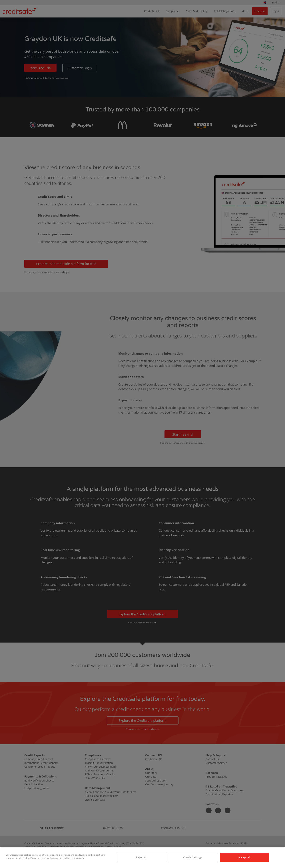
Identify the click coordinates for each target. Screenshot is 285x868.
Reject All (142, 857)
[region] (142, 858)
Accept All (244, 857)
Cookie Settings (193, 857)
